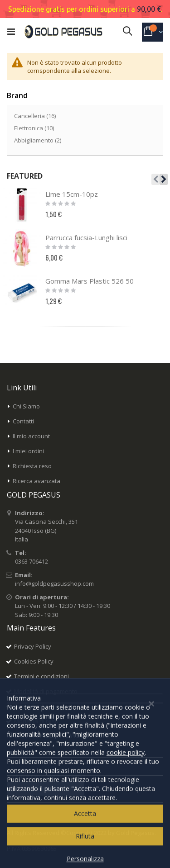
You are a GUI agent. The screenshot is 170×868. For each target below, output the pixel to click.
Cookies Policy (34, 661)
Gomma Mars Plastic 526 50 (90, 281)
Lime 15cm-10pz (72, 194)
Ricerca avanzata (36, 481)
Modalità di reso (36, 721)
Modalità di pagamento (46, 691)
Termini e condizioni (41, 676)
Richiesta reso (32, 466)
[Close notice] (151, 838)
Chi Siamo (26, 406)
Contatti (23, 421)
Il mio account (31, 436)
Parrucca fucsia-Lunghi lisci (86, 237)
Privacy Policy (33, 646)
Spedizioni (29, 706)
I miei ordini (28, 451)
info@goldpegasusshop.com (54, 583)
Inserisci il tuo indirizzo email (46, 777)
